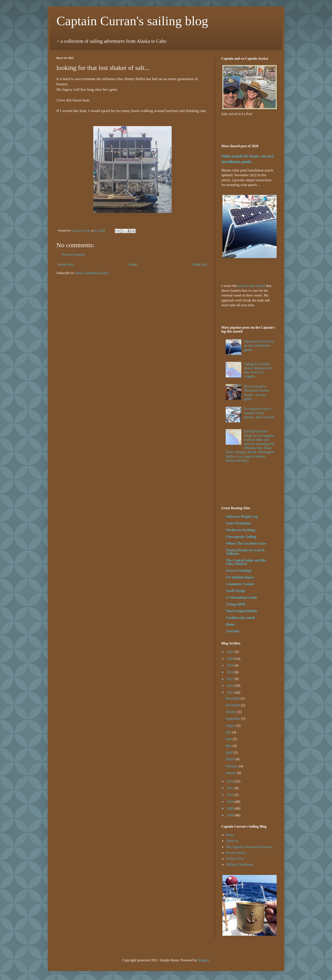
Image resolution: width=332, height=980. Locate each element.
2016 (231, 686)
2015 (231, 693)
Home (133, 264)
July (229, 732)
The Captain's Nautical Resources (249, 847)
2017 (231, 679)
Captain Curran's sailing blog (132, 21)
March (230, 759)
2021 (231, 652)
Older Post (200, 264)
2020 (231, 659)
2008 (231, 815)
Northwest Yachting (241, 530)
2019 (231, 665)
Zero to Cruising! (239, 571)
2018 (231, 672)
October (232, 712)
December (233, 698)
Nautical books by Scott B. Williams (245, 552)
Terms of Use (235, 859)
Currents (233, 631)
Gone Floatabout (238, 523)
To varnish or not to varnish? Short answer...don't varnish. (259, 413)
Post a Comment (73, 254)
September (233, 719)
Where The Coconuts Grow (246, 543)
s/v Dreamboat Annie (242, 597)
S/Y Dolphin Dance (240, 577)
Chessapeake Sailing (241, 537)
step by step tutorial (252, 286)
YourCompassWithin (242, 611)
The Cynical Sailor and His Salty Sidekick (246, 562)
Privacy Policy (236, 853)
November (233, 705)
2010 (231, 802)
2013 (231, 788)
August (231, 726)
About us (232, 841)
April (230, 752)
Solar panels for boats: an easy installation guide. (259, 345)
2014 (231, 781)
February (232, 766)
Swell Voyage (236, 591)
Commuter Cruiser (240, 584)
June (229, 739)
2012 (231, 795)
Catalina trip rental (240, 618)
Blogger (203, 960)
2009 (231, 808)
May (229, 746)
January (231, 773)
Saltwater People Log (242, 516)
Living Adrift (236, 604)
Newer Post (66, 264)
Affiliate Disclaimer (240, 864)
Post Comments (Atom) (92, 273)
